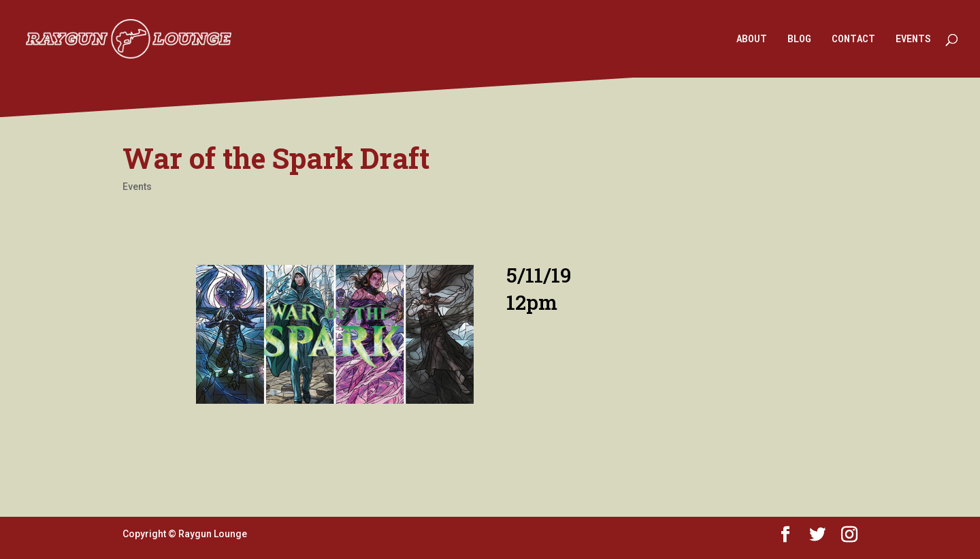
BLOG (799, 39)
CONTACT (853, 39)
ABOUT (752, 39)
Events (137, 187)
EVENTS (913, 39)
